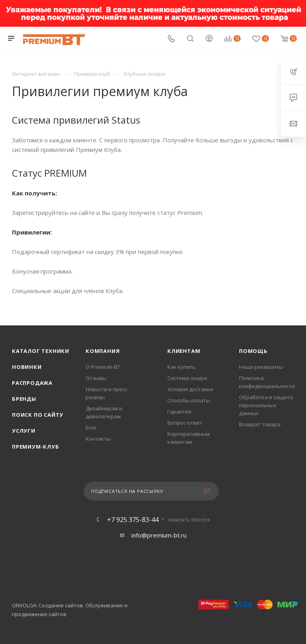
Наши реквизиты (261, 367)
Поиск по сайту (38, 415)
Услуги (24, 431)
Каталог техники (41, 351)
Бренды (24, 399)
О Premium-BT (103, 367)
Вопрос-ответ (185, 423)
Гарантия (179, 412)
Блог (91, 427)
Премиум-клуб (36, 447)
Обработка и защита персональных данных (266, 405)
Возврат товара (260, 424)
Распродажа (32, 383)
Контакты (98, 439)
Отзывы (96, 378)
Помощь (253, 351)
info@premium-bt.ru (159, 535)
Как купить (181, 367)
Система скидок (187, 378)
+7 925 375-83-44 (133, 520)
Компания (103, 351)
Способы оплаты (189, 400)
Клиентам (184, 351)
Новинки (27, 367)
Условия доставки (190, 389)
